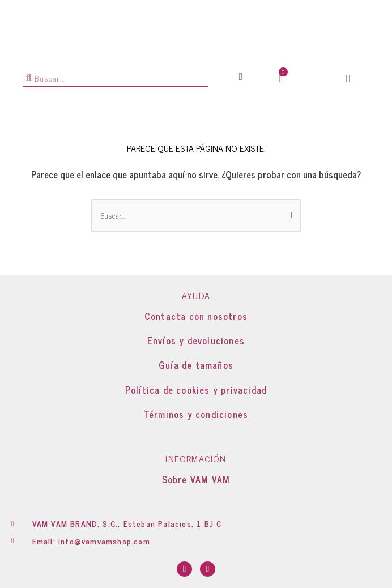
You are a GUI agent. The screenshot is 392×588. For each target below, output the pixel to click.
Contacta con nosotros (196, 316)
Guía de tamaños (196, 365)
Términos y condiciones (196, 414)
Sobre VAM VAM (196, 479)
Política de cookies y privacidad (196, 390)
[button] (348, 78)
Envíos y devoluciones (196, 340)
